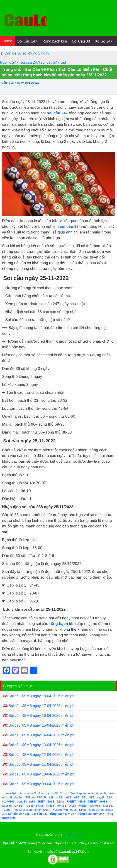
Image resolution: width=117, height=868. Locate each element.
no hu (104, 793)
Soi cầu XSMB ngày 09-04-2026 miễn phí (42, 784)
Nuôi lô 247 (9, 62)
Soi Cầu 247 (27, 41)
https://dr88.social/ (101, 810)
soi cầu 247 (30, 62)
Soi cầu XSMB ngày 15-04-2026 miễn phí (42, 725)
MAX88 (61, 806)
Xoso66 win (60, 810)
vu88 (68, 797)
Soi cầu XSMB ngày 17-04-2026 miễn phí (42, 706)
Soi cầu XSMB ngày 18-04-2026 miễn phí (42, 696)
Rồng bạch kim (55, 41)
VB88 (82, 802)
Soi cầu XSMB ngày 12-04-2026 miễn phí (42, 755)
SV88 (51, 802)
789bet (30, 797)
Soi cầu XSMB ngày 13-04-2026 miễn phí (42, 745)
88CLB (41, 797)
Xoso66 (53, 793)
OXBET (19, 806)
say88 (101, 797)
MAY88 (7, 806)
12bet (60, 802)
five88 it (108, 806)
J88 (5, 814)
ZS (84, 797)
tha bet (19, 797)
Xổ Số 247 (104, 41)
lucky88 (95, 806)
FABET (71, 802)
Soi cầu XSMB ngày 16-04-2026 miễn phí (42, 716)
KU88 (40, 806)
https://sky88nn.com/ (27, 810)
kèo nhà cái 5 (27, 793)
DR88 (83, 810)
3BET (41, 802)
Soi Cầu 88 (81, 41)
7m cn (64, 793)
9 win (42, 793)
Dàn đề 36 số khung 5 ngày (27, 53)
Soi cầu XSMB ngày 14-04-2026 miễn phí (42, 735)
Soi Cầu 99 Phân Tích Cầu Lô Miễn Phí (62, 70)
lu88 (76, 797)
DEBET (93, 802)
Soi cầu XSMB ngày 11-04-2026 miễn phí (42, 764)
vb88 (59, 797)
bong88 (22, 802)
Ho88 (104, 802)
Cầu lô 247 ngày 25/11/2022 (20, 83)
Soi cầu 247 (72, 835)
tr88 (51, 797)
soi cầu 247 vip (53, 62)
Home (7, 41)
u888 (91, 797)
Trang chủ (12, 70)
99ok (73, 810)
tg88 (32, 802)
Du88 (47, 810)
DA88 (72, 806)
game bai (10, 793)
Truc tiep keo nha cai (84, 793)
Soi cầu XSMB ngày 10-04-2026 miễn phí (42, 774)
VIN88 (50, 806)
